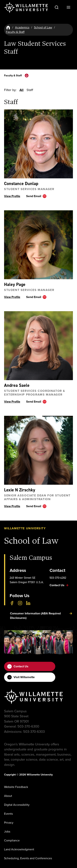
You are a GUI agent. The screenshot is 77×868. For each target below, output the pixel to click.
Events (8, 814)
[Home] (8, 27)
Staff (30, 90)
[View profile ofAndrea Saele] (38, 346)
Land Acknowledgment (19, 849)
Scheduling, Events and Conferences (28, 858)
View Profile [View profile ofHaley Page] (12, 297)
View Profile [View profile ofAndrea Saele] (12, 402)
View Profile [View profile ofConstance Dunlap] (12, 196)
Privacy (9, 823)
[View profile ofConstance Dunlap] (38, 144)
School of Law (43, 27)
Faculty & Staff (15, 32)
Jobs (7, 831)
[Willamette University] (26, 8)
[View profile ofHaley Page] (38, 245)
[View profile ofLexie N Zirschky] (38, 450)
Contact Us (18, 666)
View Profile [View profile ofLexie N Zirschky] (12, 506)
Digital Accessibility (17, 805)
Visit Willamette (21, 677)
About (8, 796)
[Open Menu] (68, 7)
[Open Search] (57, 7)
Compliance (12, 840)
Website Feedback (16, 787)
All (22, 90)
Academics (22, 27)
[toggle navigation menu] (27, 76)
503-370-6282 (58, 578)
